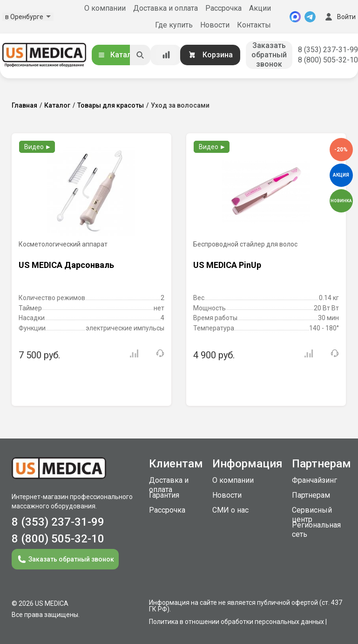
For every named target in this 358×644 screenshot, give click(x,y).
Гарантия (164, 495)
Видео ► (38, 147)
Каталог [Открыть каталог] (118, 55)
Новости (215, 25)
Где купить (174, 25)
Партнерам (311, 495)
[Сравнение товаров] (166, 55)
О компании (105, 8)
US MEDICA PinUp (227, 265)
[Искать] (140, 55)
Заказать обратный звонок (269, 55)
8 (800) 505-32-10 (328, 60)
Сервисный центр (312, 515)
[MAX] (295, 17)
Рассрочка (223, 8)
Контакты (254, 25)
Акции (260, 8)
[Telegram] (310, 17)
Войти (339, 17)
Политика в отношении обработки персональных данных (236, 622)
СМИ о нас (230, 510)
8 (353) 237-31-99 (328, 50)
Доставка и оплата (165, 8)
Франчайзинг (314, 480)
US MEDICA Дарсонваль (66, 265)
